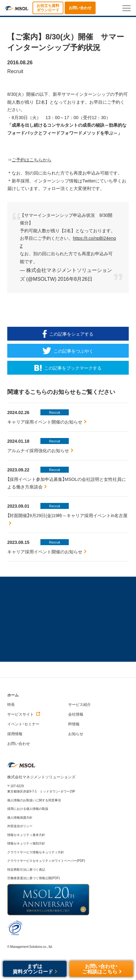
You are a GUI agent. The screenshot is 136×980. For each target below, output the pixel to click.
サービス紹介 (80, 704)
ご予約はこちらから (32, 160)
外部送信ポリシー (20, 826)
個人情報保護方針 (20, 817)
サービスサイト (24, 714)
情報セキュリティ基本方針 (26, 835)
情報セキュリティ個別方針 (26, 843)
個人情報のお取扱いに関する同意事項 (34, 800)
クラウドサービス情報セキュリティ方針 (36, 852)
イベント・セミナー (23, 724)
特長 (11, 704)
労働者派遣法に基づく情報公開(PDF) (34, 878)
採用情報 (15, 734)
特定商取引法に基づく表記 (26, 869)
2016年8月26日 (75, 279)
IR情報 (74, 724)
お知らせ (76, 734)
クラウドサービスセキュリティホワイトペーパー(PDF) (46, 860)
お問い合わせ (19, 743)
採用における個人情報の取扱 (28, 808)
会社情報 (76, 714)
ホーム (13, 695)
